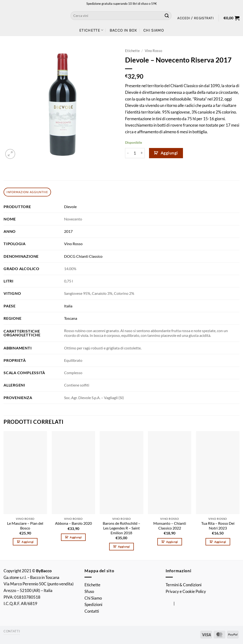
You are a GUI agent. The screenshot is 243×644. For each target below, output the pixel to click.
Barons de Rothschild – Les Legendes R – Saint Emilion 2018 (121, 528)
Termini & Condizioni (184, 585)
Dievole (70, 207)
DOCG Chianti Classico (83, 256)
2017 (68, 231)
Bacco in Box (123, 30)
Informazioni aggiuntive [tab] (27, 192)
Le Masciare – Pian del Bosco (25, 526)
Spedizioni (93, 604)
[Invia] (167, 16)
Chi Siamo (154, 30)
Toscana (71, 318)
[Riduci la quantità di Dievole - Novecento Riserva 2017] (128, 153)
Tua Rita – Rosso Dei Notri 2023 (218, 526)
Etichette (91, 30)
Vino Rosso (153, 51)
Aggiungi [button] (28, 542)
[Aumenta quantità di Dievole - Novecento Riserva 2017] (142, 153)
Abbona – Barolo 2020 (73, 523)
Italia (68, 306)
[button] (195, 18)
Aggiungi (169, 153)
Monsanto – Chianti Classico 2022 (170, 526)
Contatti (92, 611)
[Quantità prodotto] (135, 153)
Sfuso (89, 591)
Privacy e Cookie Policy (186, 591)
